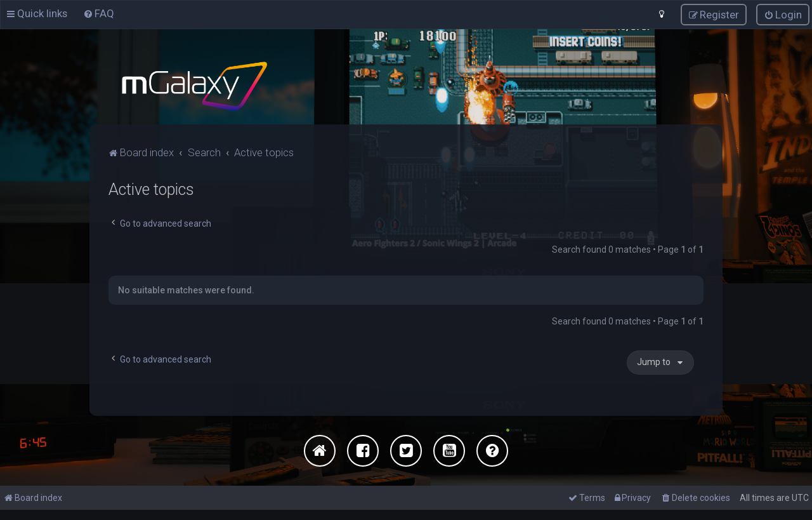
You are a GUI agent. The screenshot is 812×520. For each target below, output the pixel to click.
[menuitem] (99, 13)
